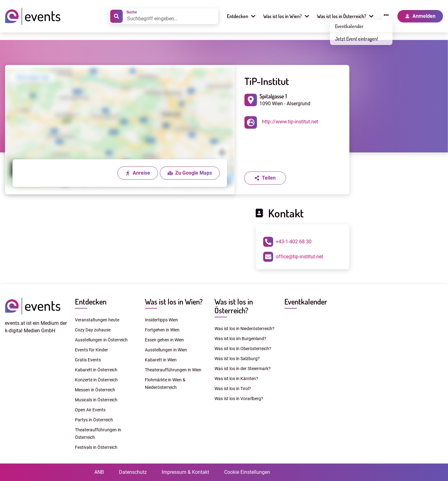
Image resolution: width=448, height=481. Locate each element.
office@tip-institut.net (293, 257)
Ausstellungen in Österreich (101, 340)
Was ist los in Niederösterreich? (244, 329)
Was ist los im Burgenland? (240, 339)
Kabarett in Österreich (96, 370)
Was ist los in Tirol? (233, 389)
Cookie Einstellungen (247, 472)
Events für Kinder (91, 350)
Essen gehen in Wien (164, 340)
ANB (99, 472)
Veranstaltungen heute (97, 320)
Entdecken (91, 302)
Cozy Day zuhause (93, 330)
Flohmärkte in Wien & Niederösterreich (165, 384)
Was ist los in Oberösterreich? (243, 349)
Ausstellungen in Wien (166, 350)
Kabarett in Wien (161, 360)
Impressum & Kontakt (185, 472)
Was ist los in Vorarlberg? (239, 399)
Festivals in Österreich (96, 447)
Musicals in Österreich (96, 400)
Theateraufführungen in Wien (173, 370)
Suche (132, 12)
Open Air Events (90, 410)
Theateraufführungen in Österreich (98, 434)
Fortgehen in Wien (162, 330)
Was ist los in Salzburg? (237, 359)
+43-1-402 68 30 (287, 242)
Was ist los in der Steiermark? (243, 369)
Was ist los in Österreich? (234, 306)
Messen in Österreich (95, 390)
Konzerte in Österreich (96, 380)
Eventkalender (306, 302)
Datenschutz (133, 472)
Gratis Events (88, 360)
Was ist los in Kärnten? (236, 379)
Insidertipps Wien (161, 320)
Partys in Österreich (94, 420)
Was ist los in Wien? (174, 302)
